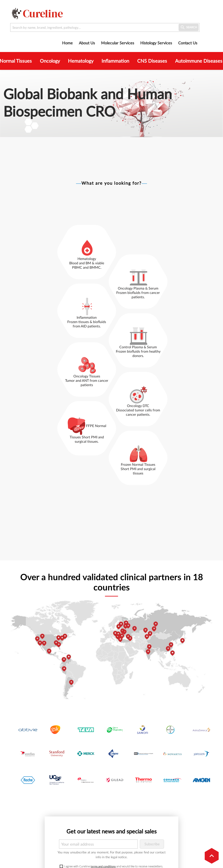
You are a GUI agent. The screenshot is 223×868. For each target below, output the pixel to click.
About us (87, 43)
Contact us (188, 43)
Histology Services (156, 43)
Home (67, 43)
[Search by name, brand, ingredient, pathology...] (105, 27)
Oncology (50, 61)
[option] (111, 104)
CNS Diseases (152, 61)
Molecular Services (118, 43)
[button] (212, 856)
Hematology (81, 61)
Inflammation (115, 61)
